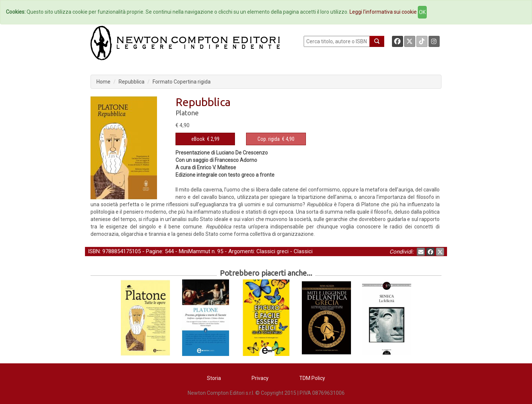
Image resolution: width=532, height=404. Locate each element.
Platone (187, 113)
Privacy (260, 378)
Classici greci (272, 251)
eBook (198, 139)
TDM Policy (312, 378)
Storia (214, 378)
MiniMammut (195, 251)
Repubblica (132, 82)
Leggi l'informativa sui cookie (383, 12)
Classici (303, 251)
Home (103, 82)
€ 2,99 (205, 139)
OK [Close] (422, 12)
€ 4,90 (276, 139)
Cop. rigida (269, 139)
